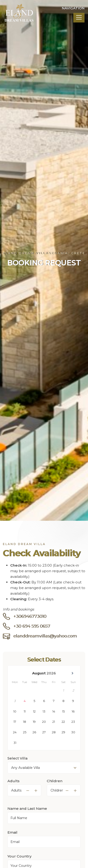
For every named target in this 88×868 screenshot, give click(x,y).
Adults (14, 787)
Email (12, 839)
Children (55, 787)
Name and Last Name (27, 815)
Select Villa (17, 765)
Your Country (19, 863)
